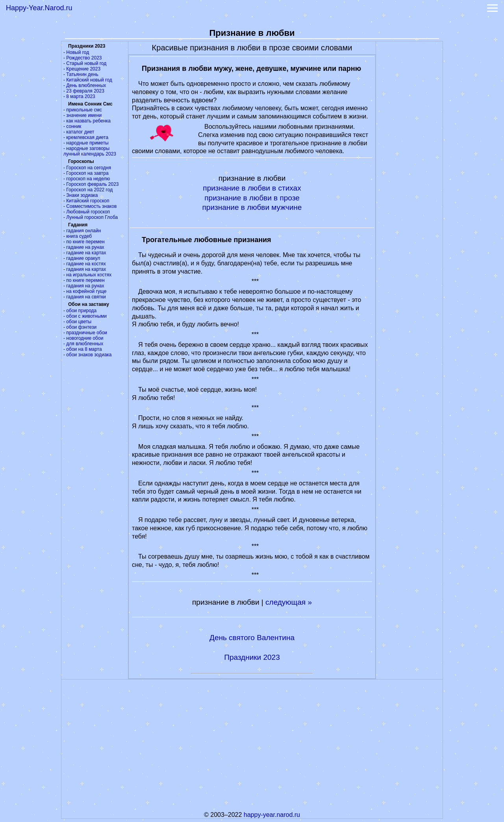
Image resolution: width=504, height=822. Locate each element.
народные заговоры (88, 148)
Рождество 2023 (84, 58)
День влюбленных (86, 85)
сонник (74, 126)
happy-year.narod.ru (272, 815)
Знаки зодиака (82, 195)
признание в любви (226, 602)
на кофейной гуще (86, 291)
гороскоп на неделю (88, 179)
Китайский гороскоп (88, 201)
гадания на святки (86, 297)
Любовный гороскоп (88, 212)
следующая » (289, 602)
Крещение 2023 (83, 69)
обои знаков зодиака (89, 355)
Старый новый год (86, 63)
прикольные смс (84, 110)
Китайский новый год (89, 80)
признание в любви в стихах (252, 188)
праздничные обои (87, 333)
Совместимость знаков (91, 206)
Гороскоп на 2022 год (89, 190)
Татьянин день (82, 74)
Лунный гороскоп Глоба (92, 217)
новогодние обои (85, 338)
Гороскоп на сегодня (89, 168)
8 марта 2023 (81, 96)
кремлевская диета (87, 137)
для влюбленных (85, 344)
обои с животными (86, 316)
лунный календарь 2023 (90, 154)
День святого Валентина (252, 638)
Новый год (78, 52)
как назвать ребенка (88, 121)
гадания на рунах (85, 286)
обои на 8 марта (84, 349)
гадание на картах (86, 253)
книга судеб (79, 236)
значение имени (84, 115)
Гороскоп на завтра (87, 173)
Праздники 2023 (252, 657)
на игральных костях (89, 275)
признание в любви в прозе (252, 198)
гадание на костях (86, 264)
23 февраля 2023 (85, 91)
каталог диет (80, 132)
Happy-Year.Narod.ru (39, 8)
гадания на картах (86, 269)
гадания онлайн (83, 231)
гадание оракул (83, 258)
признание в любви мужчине (252, 207)
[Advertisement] (409, 159)
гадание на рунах (85, 247)
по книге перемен (85, 242)
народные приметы (87, 143)
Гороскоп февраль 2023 (92, 184)
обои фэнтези (81, 327)
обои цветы (79, 322)
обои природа (81, 311)
